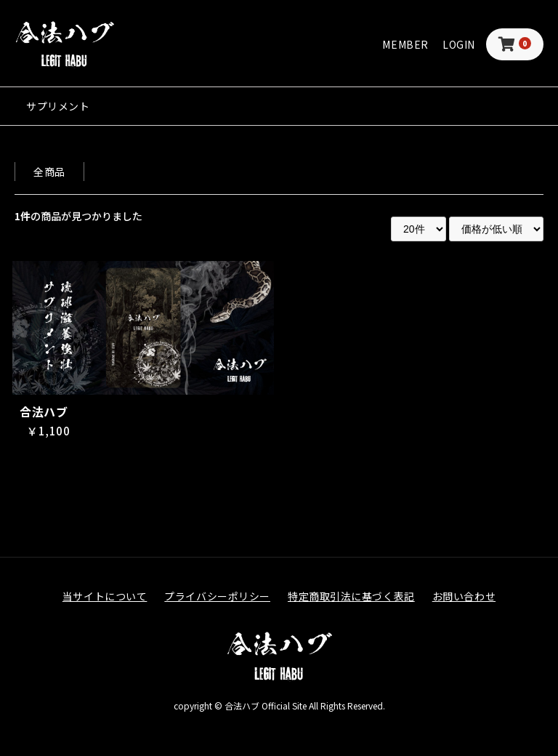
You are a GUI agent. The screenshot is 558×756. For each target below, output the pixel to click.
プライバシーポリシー (217, 596)
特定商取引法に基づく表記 (351, 596)
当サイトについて (105, 596)
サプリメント (58, 106)
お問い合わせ (464, 596)
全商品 (49, 172)
